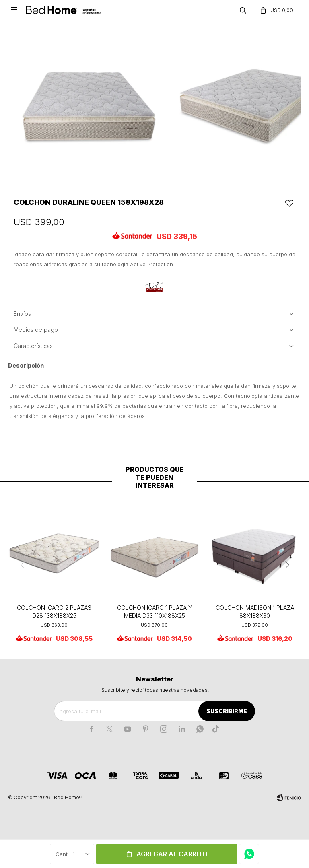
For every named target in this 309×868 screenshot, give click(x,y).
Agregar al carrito (172, 854)
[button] (287, 565)
